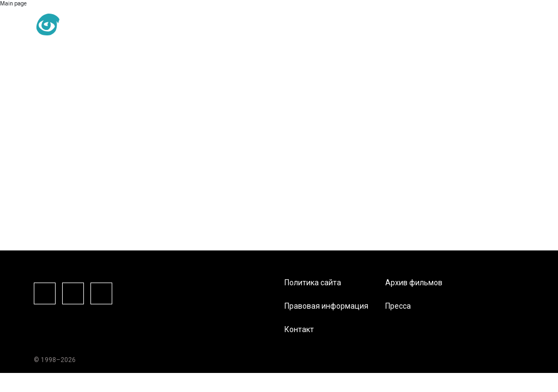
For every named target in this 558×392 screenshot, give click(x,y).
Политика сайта (313, 283)
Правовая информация (326, 306)
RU (116, 25)
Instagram (73, 293)
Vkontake (101, 293)
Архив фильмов (414, 283)
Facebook (45, 293)
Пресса (398, 306)
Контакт (299, 329)
